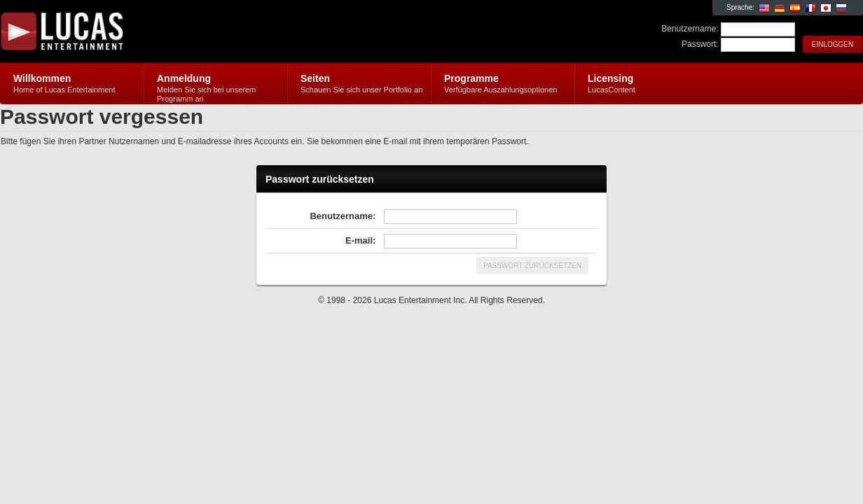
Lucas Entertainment (167, 32)
